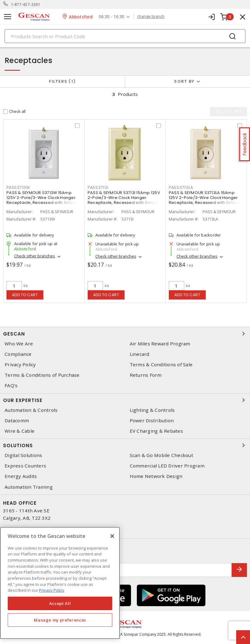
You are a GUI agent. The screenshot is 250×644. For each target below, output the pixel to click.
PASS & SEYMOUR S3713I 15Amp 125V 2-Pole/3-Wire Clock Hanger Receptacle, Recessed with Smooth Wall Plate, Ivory (124, 200)
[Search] (125, 36)
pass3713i (98, 187)
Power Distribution (152, 421)
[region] (60, 583)
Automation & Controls (31, 410)
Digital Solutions (23, 455)
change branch (151, 17)
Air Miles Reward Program (160, 344)
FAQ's (11, 386)
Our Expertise (125, 400)
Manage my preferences (60, 620)
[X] (112, 536)
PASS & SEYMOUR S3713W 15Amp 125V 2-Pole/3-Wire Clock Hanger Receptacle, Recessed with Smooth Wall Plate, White (43, 200)
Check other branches (35, 256)
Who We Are (19, 344)
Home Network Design (156, 476)
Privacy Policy (20, 365)
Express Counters (25, 466)
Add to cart (25, 295)
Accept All (60, 603)
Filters (62, 81)
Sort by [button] (184, 81)
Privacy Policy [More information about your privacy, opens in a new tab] (52, 590)
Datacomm (17, 421)
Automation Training (29, 487)
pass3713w (18, 187)
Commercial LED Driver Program (167, 466)
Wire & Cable (20, 431)
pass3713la (181, 187)
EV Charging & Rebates (156, 431)
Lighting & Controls (152, 410)
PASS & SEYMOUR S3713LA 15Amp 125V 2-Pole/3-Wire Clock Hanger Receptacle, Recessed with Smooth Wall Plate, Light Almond (206, 200)
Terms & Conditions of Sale (161, 365)
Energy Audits (21, 476)
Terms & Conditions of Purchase (42, 375)
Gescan (125, 334)
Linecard (140, 354)
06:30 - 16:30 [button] (111, 17)
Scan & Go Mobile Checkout (161, 455)
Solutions (125, 445)
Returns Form (146, 375)
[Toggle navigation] (8, 17)
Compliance (18, 354)
